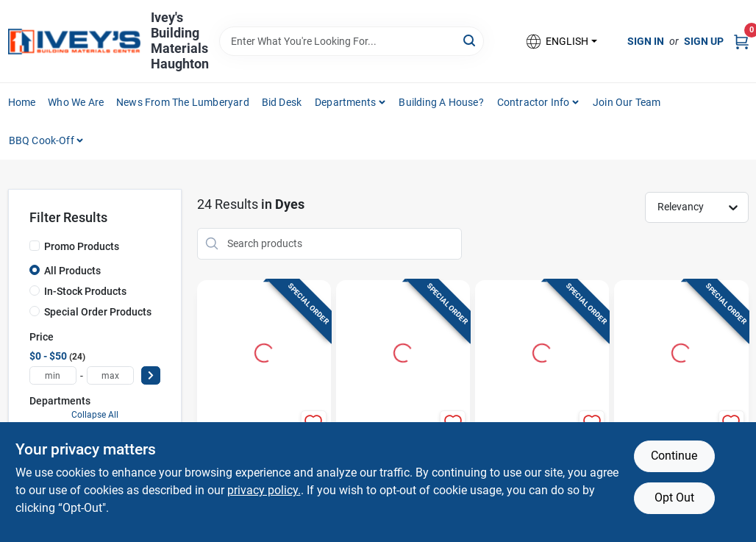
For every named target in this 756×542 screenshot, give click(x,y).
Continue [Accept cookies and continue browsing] (674, 456)
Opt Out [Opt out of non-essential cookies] (674, 498)
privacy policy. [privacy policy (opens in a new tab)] (264, 490)
